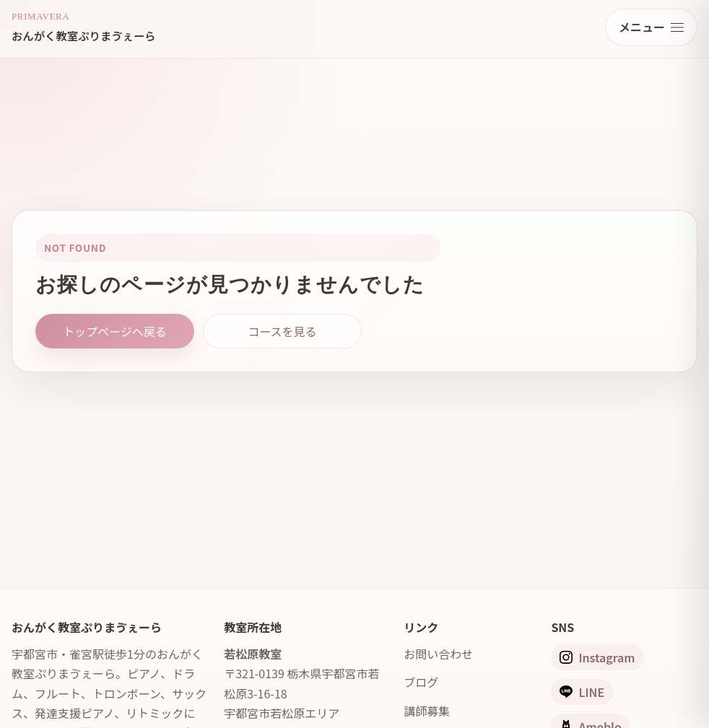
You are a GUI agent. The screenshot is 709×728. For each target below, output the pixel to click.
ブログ (421, 682)
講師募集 (427, 711)
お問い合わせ (438, 654)
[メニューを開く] (651, 27)
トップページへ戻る (115, 331)
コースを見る (282, 331)
